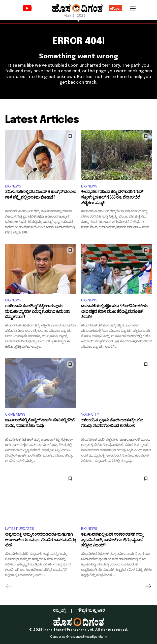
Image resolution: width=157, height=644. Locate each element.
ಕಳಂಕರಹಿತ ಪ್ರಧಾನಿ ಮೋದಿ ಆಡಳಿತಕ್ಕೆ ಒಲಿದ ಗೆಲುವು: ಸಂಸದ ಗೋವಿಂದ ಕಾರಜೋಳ (112, 424)
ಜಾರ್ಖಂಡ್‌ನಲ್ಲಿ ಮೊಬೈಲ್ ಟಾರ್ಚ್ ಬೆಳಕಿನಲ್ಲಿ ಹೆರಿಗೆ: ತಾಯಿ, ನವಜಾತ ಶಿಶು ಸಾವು (40, 424)
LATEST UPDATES (19, 529)
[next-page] (148, 586)
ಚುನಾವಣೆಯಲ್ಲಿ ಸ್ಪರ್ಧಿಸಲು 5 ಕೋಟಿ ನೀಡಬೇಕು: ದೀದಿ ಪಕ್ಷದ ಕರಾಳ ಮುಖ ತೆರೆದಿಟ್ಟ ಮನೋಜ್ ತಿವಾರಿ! (115, 312)
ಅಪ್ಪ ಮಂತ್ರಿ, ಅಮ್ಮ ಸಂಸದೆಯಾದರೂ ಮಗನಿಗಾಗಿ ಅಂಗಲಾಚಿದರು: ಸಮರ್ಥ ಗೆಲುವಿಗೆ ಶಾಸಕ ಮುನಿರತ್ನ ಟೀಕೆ (40, 541)
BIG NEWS (13, 186)
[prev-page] (9, 586)
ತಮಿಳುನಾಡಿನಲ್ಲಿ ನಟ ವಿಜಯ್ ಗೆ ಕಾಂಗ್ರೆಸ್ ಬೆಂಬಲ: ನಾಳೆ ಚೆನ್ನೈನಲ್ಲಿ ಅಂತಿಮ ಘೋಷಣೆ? (40, 195)
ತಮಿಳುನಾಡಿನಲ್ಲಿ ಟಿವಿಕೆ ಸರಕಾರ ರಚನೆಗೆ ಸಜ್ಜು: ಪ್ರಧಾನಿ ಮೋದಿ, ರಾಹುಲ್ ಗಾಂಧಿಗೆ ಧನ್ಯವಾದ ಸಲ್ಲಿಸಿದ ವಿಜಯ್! (112, 541)
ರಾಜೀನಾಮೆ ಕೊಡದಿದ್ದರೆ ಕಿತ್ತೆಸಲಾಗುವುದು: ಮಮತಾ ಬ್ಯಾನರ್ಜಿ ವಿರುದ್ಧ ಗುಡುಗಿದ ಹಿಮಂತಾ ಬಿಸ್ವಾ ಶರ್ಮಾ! (37, 312)
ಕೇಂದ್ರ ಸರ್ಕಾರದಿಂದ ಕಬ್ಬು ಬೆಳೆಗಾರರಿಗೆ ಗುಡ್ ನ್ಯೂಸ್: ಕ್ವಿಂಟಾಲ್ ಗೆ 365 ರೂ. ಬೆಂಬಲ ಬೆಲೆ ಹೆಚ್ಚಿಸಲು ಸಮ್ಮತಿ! (112, 198)
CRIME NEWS (15, 414)
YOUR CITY (90, 414)
